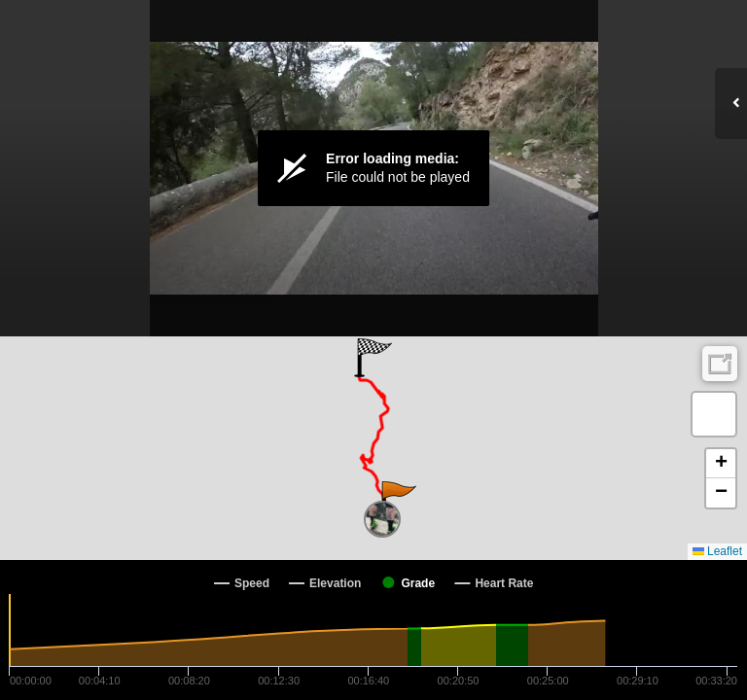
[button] (397, 501)
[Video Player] (373, 168)
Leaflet (717, 551)
